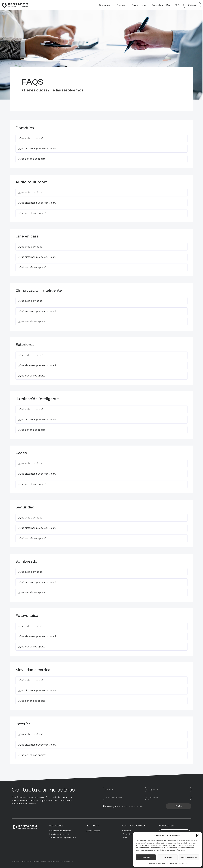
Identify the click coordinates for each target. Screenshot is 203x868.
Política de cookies (154, 863)
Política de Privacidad (133, 807)
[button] (198, 835)
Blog (169, 5)
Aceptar (146, 857)
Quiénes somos (140, 5)
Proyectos (157, 5)
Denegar (167, 857)
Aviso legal (183, 863)
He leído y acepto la (124, 807)
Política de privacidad (170, 863)
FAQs (178, 5)
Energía (122, 5)
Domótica (106, 5)
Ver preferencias (189, 857)
